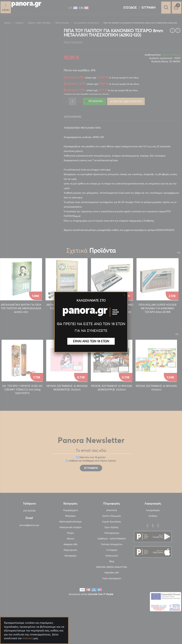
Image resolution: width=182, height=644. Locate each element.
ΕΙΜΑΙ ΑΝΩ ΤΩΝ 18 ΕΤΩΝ (91, 341)
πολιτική (28, 638)
